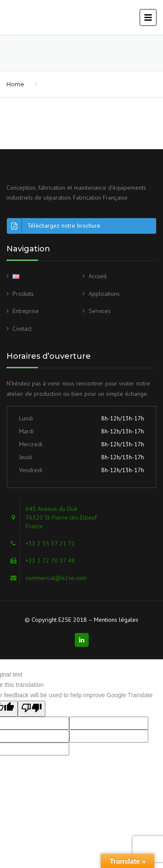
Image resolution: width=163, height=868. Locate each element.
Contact (22, 329)
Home (15, 84)
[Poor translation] (32, 709)
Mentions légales (116, 620)
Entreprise (26, 311)
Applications (104, 294)
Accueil (98, 276)
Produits (23, 294)
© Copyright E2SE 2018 (56, 620)
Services (100, 311)
